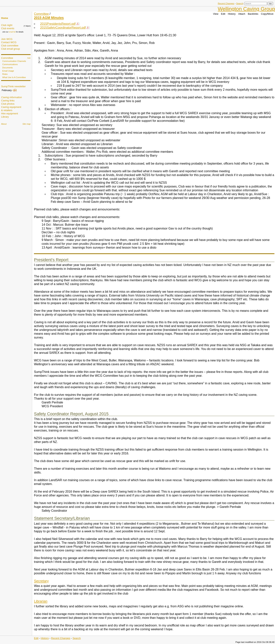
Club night (7, 25)
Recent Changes (226, 3)
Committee (7, 58)
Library (5, 117)
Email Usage (8, 71)
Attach (242, 14)
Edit (223, 14)
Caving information (11, 97)
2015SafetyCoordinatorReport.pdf (63, 28)
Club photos (8, 104)
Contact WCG (9, 42)
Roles (5, 74)
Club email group (11, 49)
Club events (8, 28)
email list (12, 32)
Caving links (8, 101)
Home (5, 18)
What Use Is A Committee (14, 77)
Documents (8, 68)
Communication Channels (14, 61)
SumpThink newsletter (13, 86)
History (232, 14)
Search (240, 3)
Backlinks (253, 14)
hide (29, 58)
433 (15, 90)
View (216, 14)
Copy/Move (267, 14)
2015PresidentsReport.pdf (58, 24)
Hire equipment (10, 114)
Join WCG (7, 39)
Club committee (10, 46)
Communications (10, 64)
